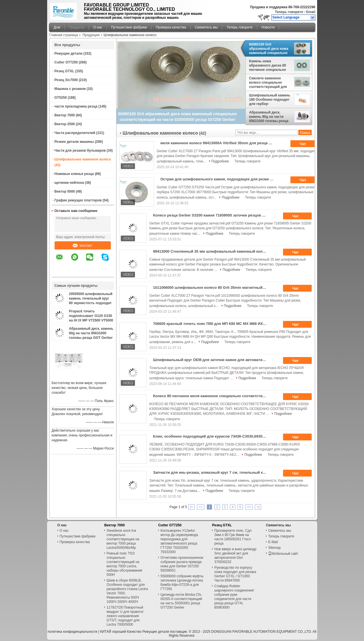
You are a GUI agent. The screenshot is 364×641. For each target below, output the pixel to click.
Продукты (77, 27)
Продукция (91, 35)
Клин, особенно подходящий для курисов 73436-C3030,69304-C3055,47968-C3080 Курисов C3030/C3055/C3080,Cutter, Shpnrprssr (212, 436)
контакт (83, 245)
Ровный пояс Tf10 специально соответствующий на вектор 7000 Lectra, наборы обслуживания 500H (124, 564)
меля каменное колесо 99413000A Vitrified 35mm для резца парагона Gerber (219, 143)
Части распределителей (75, 133)
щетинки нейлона (69, 183)
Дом (57, 27)
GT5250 (61, 98)
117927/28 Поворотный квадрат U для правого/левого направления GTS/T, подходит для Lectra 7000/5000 (125, 616)
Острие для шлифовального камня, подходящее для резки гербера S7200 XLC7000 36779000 (219, 179)
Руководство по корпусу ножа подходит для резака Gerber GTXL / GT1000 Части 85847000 (235, 574)
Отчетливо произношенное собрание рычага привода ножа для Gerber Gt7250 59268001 (182, 564)
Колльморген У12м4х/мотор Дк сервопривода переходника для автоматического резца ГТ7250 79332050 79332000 (179, 541)
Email (311, 12)
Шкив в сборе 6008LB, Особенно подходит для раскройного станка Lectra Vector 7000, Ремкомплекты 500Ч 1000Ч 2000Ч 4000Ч (127, 591)
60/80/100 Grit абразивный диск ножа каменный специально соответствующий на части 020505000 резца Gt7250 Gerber (269, 49)
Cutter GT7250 (66, 62)
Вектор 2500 (65, 124)
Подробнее (220, 161)
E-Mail (273, 542)
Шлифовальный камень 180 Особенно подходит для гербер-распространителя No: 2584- (270, 100)
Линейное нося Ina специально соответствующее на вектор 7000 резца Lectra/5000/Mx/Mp (123, 539)
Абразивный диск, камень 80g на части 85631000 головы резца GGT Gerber (91, 333)
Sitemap (274, 548)
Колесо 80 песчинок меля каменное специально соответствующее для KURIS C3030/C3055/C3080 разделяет (212, 396)
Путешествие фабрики (129, 27)
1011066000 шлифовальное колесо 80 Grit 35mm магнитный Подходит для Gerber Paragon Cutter (212, 287)
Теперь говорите (289, 12)
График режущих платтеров (78, 200)
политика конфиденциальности (73, 632)
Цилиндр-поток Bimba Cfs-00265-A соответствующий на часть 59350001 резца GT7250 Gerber (181, 601)
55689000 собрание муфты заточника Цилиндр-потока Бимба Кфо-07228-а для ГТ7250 (182, 583)
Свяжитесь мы (206, 27)
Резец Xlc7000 (66, 80)
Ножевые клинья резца (74, 174)
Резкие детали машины (74, 142)
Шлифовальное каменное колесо (83, 159)
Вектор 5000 (65, 191)
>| (258, 507)
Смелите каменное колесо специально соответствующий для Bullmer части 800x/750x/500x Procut (268, 83)
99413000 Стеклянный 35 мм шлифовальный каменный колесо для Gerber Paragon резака (212, 251)
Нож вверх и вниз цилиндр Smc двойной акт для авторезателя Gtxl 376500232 (235, 556)
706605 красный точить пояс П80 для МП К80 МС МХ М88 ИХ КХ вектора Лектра (212, 324)
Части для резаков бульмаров (80, 151)
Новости (268, 27)
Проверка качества (171, 27)
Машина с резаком (70, 89)
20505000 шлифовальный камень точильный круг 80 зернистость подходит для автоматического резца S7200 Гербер (91, 303)
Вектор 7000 (65, 115)
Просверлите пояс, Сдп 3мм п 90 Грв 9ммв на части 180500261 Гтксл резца (233, 537)
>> (249, 507)
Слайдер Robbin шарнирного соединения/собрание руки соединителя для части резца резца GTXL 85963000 (234, 597)
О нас (98, 27)
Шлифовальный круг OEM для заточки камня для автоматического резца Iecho (212, 360)
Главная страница (64, 35)
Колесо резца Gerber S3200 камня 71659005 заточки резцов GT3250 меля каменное (212, 215)
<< (201, 507)
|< (192, 507)
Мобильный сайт (283, 554)
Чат (307, 144)
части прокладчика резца (76, 106)
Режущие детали (69, 53)
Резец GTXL (64, 71)
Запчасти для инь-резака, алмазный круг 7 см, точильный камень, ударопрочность (212, 472)
